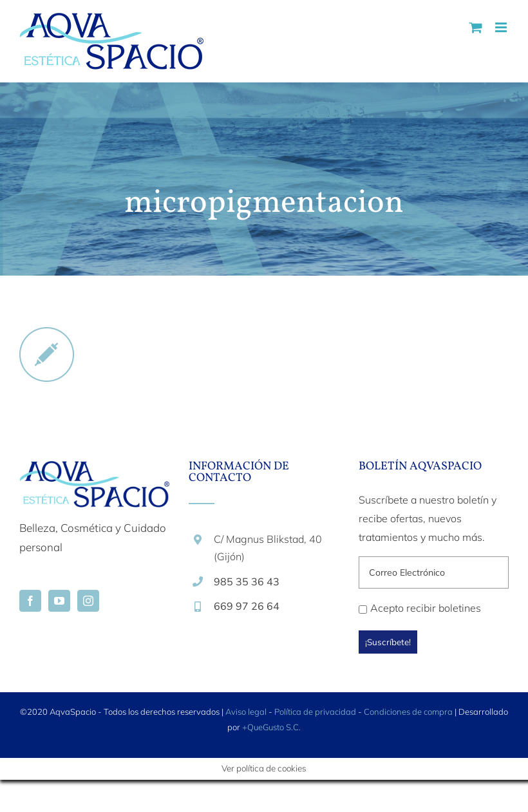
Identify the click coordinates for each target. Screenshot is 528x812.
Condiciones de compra (408, 712)
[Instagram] (88, 601)
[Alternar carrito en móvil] (476, 27)
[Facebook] (30, 601)
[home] (94, 470)
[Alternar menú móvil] (502, 27)
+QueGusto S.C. (271, 727)
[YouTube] (59, 601)
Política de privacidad (315, 712)
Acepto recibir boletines (420, 608)
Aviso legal (246, 712)
